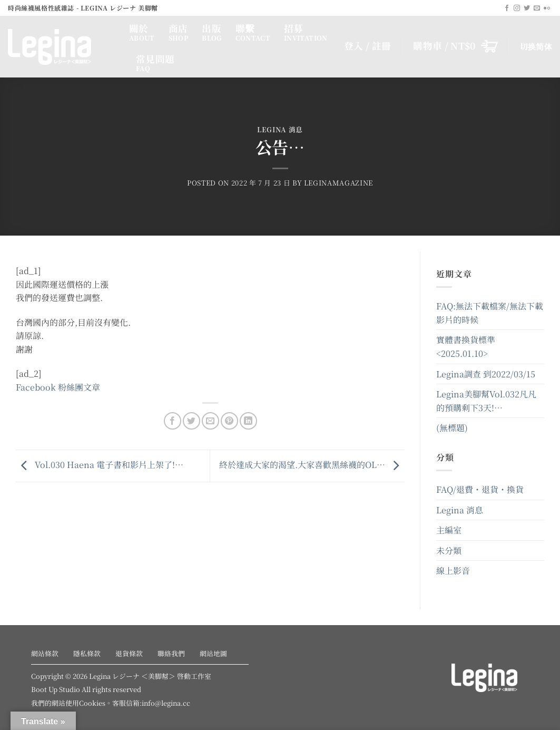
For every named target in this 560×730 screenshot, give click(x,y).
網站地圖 (213, 653)
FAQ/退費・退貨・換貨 (480, 489)
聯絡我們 (171, 653)
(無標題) (452, 428)
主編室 (449, 530)
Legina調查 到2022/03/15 (486, 374)
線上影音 (453, 571)
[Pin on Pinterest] (229, 421)
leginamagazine (338, 183)
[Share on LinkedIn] (248, 421)
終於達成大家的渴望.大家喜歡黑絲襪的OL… (312, 465)
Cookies (92, 703)
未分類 (449, 551)
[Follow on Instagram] (517, 8)
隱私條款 (87, 653)
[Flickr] (547, 8)
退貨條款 (129, 653)
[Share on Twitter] (191, 421)
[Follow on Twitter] (527, 8)
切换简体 (536, 46)
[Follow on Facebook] (507, 8)
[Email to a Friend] (210, 421)
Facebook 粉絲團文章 (58, 387)
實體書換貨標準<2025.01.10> (466, 347)
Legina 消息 (280, 129)
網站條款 (45, 653)
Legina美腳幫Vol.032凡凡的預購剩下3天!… (486, 401)
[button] (455, 46)
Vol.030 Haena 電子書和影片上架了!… (100, 465)
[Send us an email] (537, 8)
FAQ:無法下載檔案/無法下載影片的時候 (490, 313)
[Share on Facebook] (173, 421)
